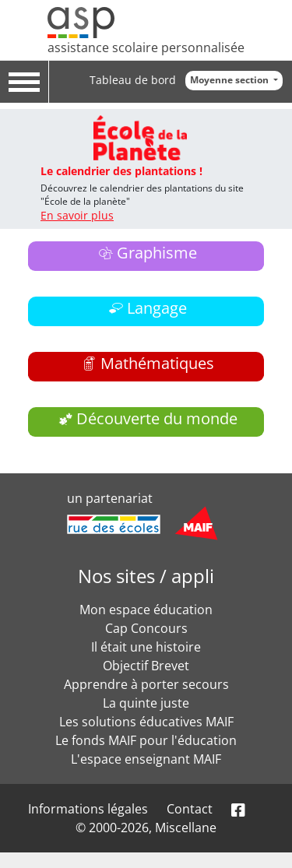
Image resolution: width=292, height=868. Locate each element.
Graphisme (157, 253)
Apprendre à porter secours (146, 684)
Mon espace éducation (146, 610)
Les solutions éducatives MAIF (146, 722)
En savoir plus (77, 215)
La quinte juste (146, 703)
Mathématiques (157, 363)
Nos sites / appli (146, 576)
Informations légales (88, 809)
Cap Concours (146, 628)
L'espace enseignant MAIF (146, 759)
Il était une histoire (146, 647)
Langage (157, 308)
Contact (190, 809)
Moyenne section (230, 80)
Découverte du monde (157, 418)
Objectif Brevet (146, 666)
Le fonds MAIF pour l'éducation (146, 740)
